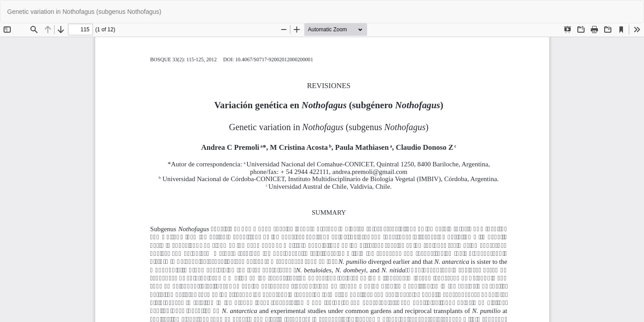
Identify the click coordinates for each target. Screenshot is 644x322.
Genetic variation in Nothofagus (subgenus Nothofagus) (84, 12)
